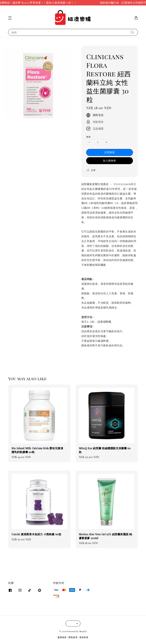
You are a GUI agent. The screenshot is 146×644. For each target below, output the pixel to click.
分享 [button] (91, 170)
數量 (89, 137)
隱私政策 (73, 637)
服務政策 (62, 637)
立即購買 (109, 152)
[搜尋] (132, 32)
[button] (10, 18)
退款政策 (84, 637)
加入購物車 (109, 161)
